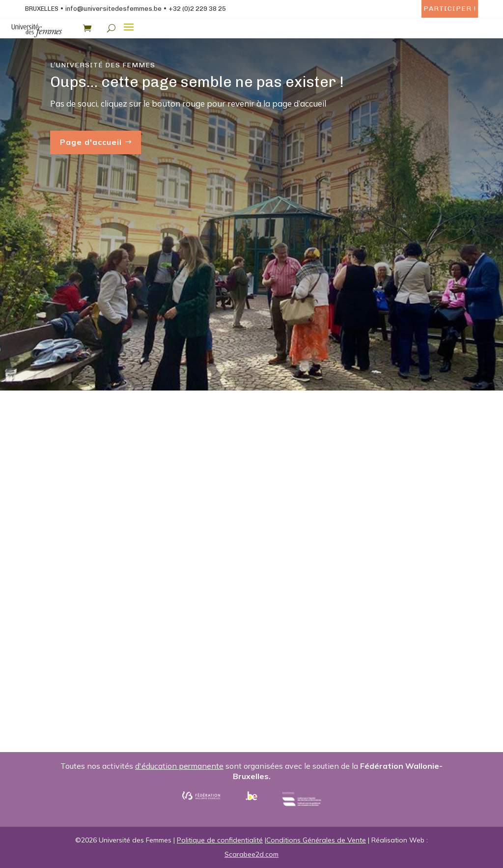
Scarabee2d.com (251, 854)
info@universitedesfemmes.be (113, 9)
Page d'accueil (91, 142)
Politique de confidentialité (220, 840)
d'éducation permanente (179, 766)
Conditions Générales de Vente (316, 840)
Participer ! (450, 9)
